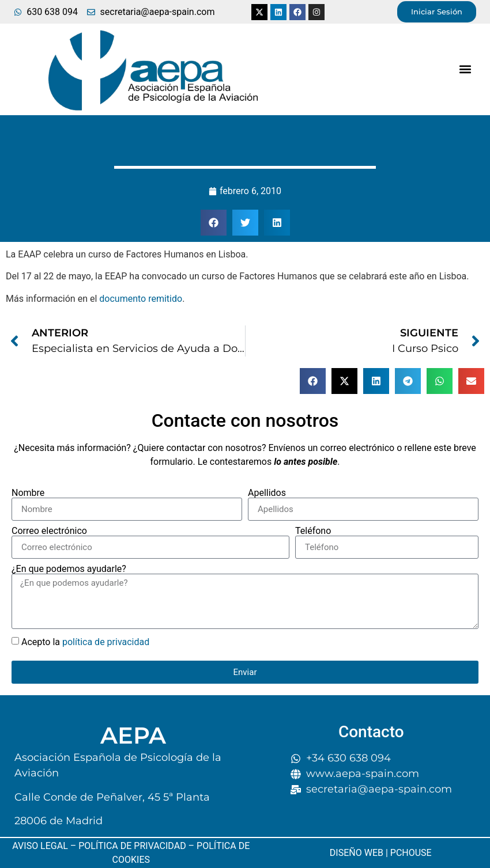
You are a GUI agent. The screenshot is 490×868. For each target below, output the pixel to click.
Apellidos (267, 493)
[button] (465, 69)
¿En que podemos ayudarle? (69, 569)
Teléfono (313, 531)
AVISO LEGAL (40, 846)
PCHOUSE (411, 853)
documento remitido (141, 299)
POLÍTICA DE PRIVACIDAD (132, 846)
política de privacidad (106, 642)
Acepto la (85, 642)
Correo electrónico (49, 531)
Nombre (28, 493)
